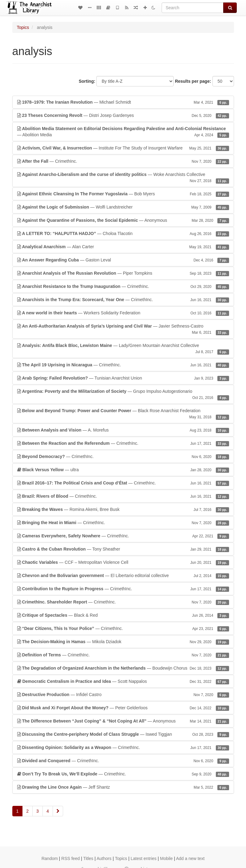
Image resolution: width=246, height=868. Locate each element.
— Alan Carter (123, 247)
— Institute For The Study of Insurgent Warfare (123, 148)
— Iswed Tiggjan (123, 734)
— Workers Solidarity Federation (123, 313)
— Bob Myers (123, 194)
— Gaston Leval (123, 260)
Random (50, 858)
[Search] (193, 8)
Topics (23, 27)
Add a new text (190, 858)
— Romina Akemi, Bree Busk (123, 509)
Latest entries (143, 858)
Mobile (166, 858)
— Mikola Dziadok (123, 642)
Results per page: (193, 81)
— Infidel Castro (123, 695)
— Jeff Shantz (123, 787)
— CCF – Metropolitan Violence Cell (123, 562)
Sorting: (87, 81)
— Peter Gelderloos (123, 708)
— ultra (123, 470)
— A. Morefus (123, 430)
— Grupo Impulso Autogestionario (123, 395)
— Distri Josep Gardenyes (123, 115)
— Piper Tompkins (123, 273)
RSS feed (71, 858)
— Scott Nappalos (123, 681)
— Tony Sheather (123, 549)
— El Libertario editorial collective (123, 575)
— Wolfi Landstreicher (123, 207)
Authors (104, 858)
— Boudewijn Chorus (123, 668)
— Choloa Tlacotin (123, 233)
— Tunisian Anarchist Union (123, 378)
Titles (88, 858)
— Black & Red (123, 615)
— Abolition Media (123, 132)
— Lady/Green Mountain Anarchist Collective (123, 349)
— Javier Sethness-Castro (123, 329)
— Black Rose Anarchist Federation (123, 414)
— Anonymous (123, 220)
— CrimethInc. (123, 161)
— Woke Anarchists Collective (123, 178)
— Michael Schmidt (123, 102)
